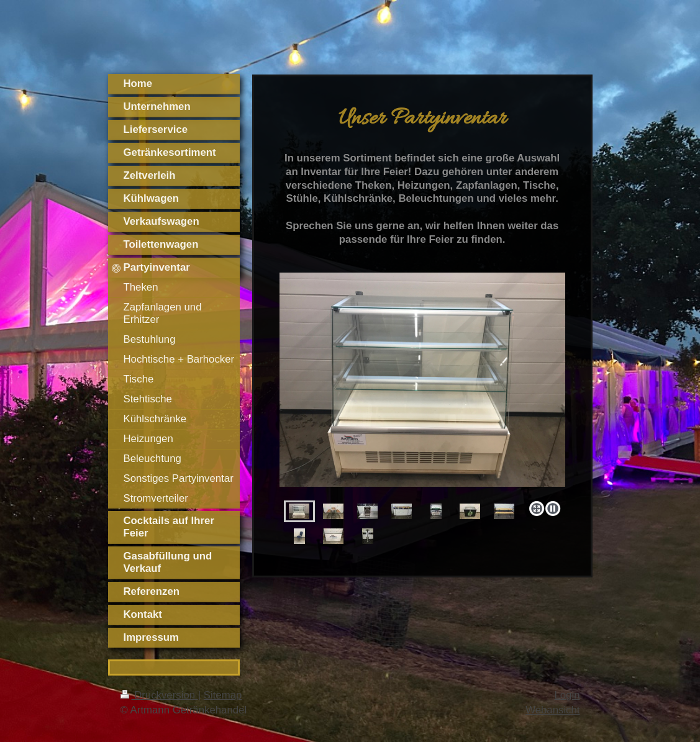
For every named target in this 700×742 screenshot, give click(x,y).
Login (567, 695)
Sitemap (223, 695)
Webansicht (552, 710)
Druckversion (159, 695)
